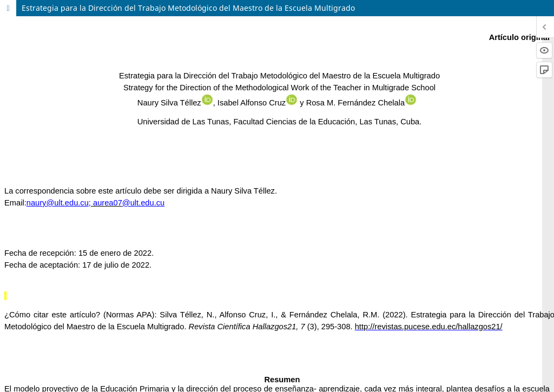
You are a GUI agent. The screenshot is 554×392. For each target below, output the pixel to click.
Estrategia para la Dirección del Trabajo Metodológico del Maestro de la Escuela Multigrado (188, 8)
